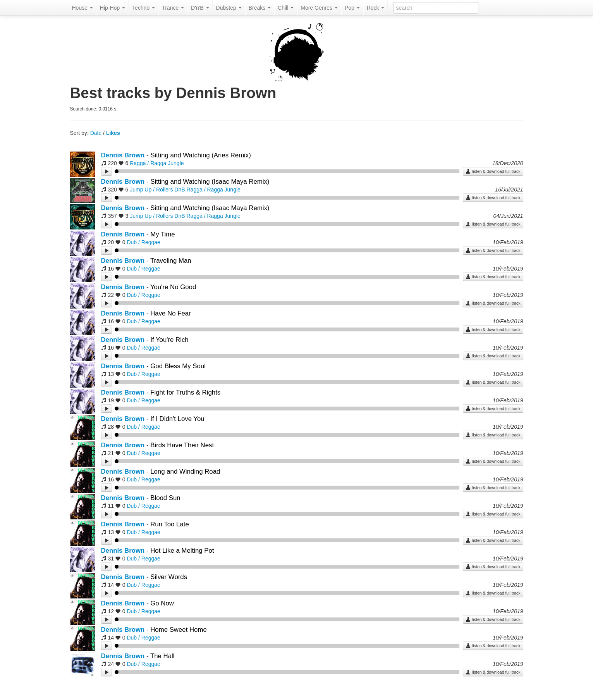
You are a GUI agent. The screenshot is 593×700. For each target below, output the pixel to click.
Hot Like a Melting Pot (182, 551)
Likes (113, 133)
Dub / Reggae (143, 242)
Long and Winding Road (185, 472)
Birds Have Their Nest (182, 445)
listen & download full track (493, 171)
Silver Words (169, 577)
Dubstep (229, 8)
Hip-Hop (113, 8)
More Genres (319, 8)
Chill (286, 8)
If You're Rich (169, 340)
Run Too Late (170, 524)
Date (96, 133)
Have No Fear (170, 313)
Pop (352, 8)
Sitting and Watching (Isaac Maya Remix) (210, 182)
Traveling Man (171, 261)
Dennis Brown (123, 155)
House (83, 8)
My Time (162, 234)
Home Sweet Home (179, 630)
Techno (144, 8)
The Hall (162, 656)
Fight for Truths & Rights (185, 392)
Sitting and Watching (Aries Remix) (201, 155)
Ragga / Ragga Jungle (157, 163)
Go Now (162, 603)
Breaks (260, 8)
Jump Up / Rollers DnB (157, 190)
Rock (376, 8)
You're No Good (173, 287)
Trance (173, 8)
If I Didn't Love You (177, 419)
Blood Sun (165, 498)
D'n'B (200, 8)
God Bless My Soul (178, 366)
